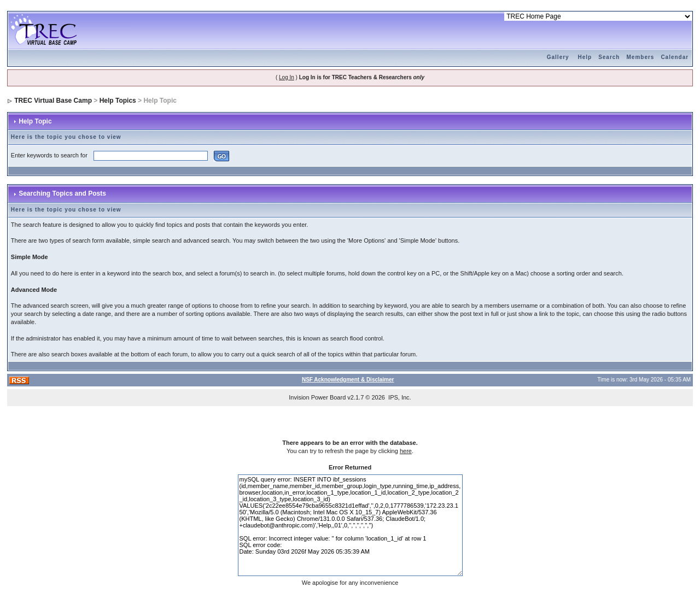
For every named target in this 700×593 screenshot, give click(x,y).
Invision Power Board (317, 397)
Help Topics (118, 101)
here (406, 451)
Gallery (558, 57)
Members (640, 57)
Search (609, 57)
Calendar (675, 57)
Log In (287, 77)
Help (585, 57)
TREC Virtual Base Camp (53, 101)
